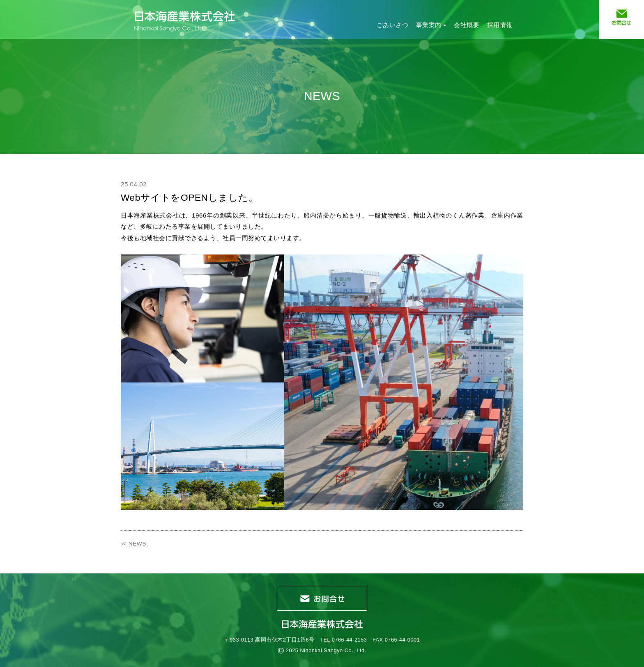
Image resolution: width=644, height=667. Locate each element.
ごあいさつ (393, 25)
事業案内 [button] (431, 25)
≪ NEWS (133, 544)
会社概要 (467, 25)
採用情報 (500, 25)
